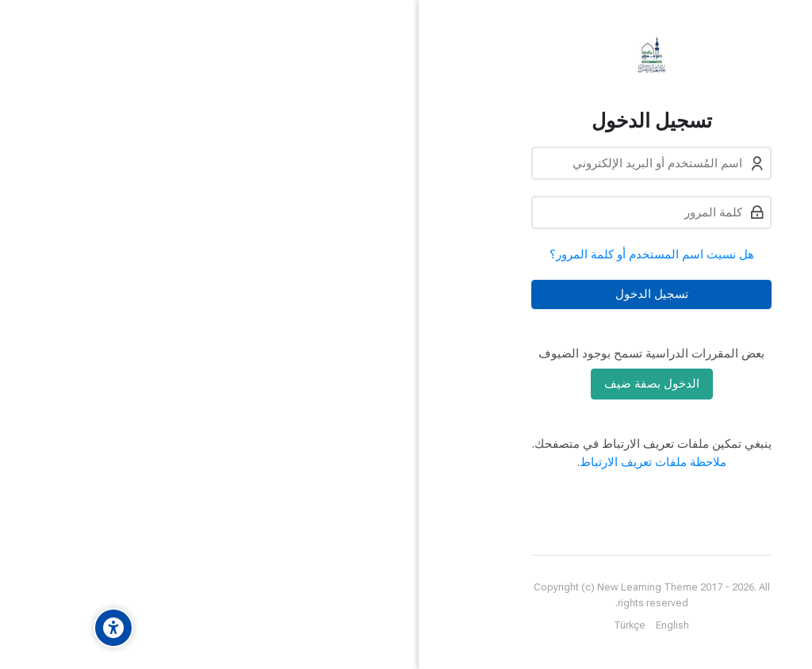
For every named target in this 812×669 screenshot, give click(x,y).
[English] (600, 625)
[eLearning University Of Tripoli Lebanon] (579, 55)
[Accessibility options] (41, 628)
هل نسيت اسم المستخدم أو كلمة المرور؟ (580, 254)
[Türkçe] (557, 625)
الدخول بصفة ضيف (580, 384)
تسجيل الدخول (580, 294)
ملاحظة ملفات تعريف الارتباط (581, 462)
